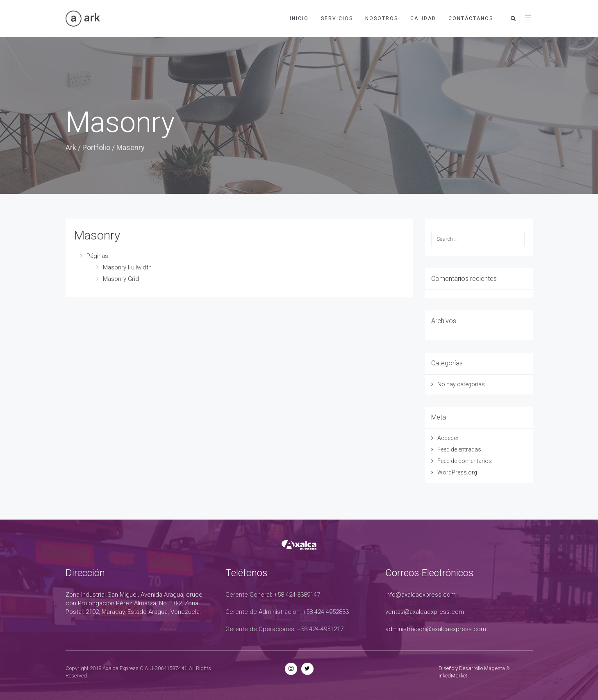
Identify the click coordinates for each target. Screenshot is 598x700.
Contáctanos (471, 18)
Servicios (337, 18)
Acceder (448, 438)
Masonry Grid (121, 279)
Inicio (299, 18)
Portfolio (96, 147)
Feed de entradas (459, 449)
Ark (71, 147)
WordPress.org (457, 472)
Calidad (423, 18)
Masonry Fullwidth (127, 267)
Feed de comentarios (465, 461)
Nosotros (382, 18)
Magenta (495, 668)
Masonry (97, 235)
